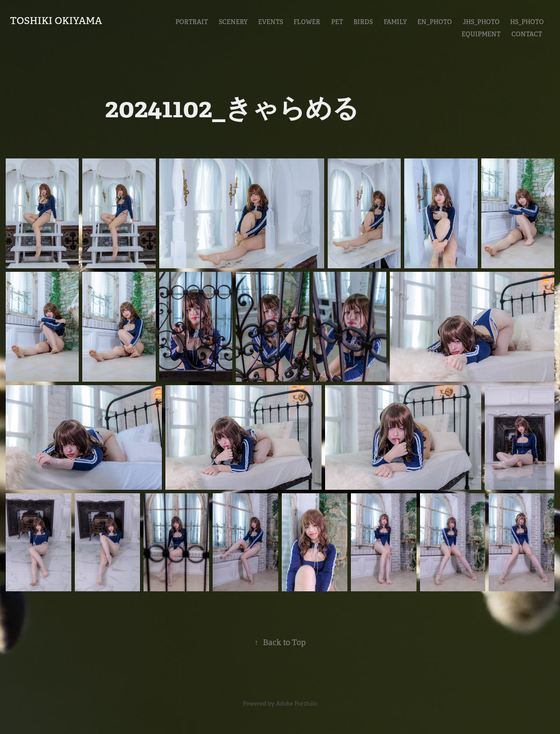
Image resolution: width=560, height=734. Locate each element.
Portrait (192, 22)
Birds (363, 22)
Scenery (233, 22)
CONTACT (527, 34)
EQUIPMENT (481, 34)
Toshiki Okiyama (56, 21)
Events (271, 22)
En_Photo (435, 22)
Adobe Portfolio (297, 704)
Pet (337, 22)
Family (395, 22)
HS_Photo (527, 22)
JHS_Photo (481, 22)
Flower (307, 22)
